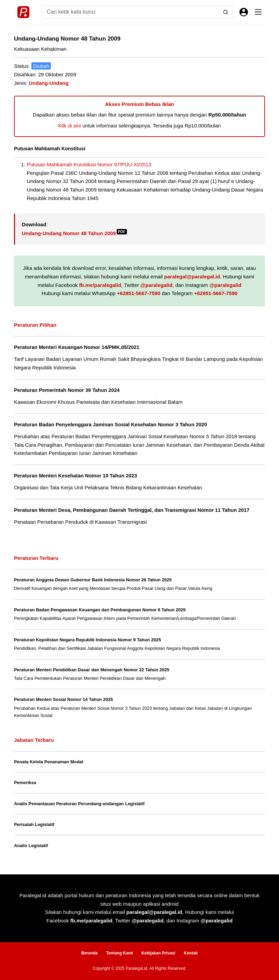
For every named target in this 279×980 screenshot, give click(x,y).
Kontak (191, 953)
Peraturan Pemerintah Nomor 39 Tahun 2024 (67, 390)
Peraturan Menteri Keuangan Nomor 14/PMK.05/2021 (77, 347)
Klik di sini (70, 126)
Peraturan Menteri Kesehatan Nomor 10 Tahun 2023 (76, 476)
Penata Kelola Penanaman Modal (49, 762)
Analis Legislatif (31, 846)
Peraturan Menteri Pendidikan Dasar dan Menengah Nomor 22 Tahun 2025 (92, 670)
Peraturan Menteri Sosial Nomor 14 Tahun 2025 (63, 699)
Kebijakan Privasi (158, 953)
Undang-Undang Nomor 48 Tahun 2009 (74, 233)
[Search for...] (130, 12)
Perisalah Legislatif (34, 824)
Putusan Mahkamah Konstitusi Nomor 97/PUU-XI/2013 (89, 164)
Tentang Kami (119, 953)
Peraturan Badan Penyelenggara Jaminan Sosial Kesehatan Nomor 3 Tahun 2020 (111, 425)
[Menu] (258, 12)
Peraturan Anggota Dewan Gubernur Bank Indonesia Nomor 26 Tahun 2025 (93, 580)
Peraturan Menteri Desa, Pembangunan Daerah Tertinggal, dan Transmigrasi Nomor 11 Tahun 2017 (132, 510)
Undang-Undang (49, 83)
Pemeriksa (25, 783)
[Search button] (226, 12)
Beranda (89, 953)
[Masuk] (244, 12)
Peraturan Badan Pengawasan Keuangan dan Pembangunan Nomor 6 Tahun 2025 (100, 610)
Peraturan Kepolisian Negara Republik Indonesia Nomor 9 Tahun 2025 (87, 640)
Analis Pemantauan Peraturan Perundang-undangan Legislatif (79, 804)
